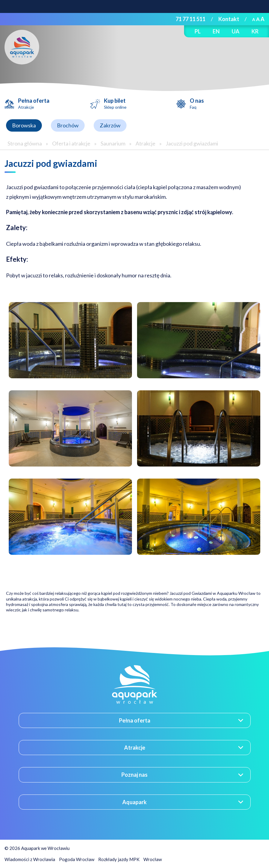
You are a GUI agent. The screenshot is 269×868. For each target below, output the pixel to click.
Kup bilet (115, 104)
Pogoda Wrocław (77, 859)
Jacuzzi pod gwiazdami (192, 143)
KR (255, 31)
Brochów (68, 125)
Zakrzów (110, 125)
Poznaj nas (134, 775)
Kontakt (229, 19)
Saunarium (113, 143)
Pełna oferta (34, 104)
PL (198, 31)
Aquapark (134, 802)
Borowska (24, 125)
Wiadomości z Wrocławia (30, 859)
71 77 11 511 (191, 19)
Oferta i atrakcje (71, 143)
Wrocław (153, 859)
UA (236, 31)
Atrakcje (145, 143)
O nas (197, 104)
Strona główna (25, 143)
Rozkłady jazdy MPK (119, 859)
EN (216, 31)
